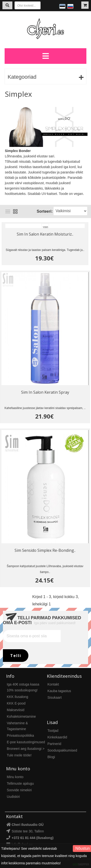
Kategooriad (22, 77)
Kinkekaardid (57, 737)
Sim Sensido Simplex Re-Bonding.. (45, 550)
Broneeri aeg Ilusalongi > (26, 749)
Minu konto (15, 777)
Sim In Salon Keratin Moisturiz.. (45, 234)
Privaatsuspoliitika (20, 735)
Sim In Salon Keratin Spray (45, 392)
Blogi (51, 757)
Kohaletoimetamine (21, 716)
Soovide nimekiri (19, 790)
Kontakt (53, 684)
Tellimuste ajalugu (20, 783)
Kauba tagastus (59, 691)
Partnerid (54, 744)
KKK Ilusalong (17, 697)
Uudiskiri (13, 797)
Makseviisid (16, 710)
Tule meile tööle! (19, 755)
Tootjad (53, 731)
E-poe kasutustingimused (26, 742)
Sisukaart (55, 697)
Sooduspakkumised (62, 750)
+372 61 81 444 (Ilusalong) (33, 838)
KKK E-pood (16, 703)
